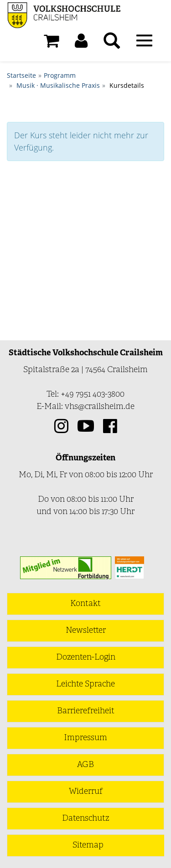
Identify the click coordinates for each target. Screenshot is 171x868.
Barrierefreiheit (86, 711)
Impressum (85, 738)
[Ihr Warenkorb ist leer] (51, 43)
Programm (60, 75)
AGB (85, 765)
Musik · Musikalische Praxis (58, 85)
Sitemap (88, 845)
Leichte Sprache (85, 684)
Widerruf (86, 792)
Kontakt (85, 604)
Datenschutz (85, 819)
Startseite (21, 75)
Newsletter (86, 631)
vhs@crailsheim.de (100, 407)
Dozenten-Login (86, 658)
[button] (81, 43)
